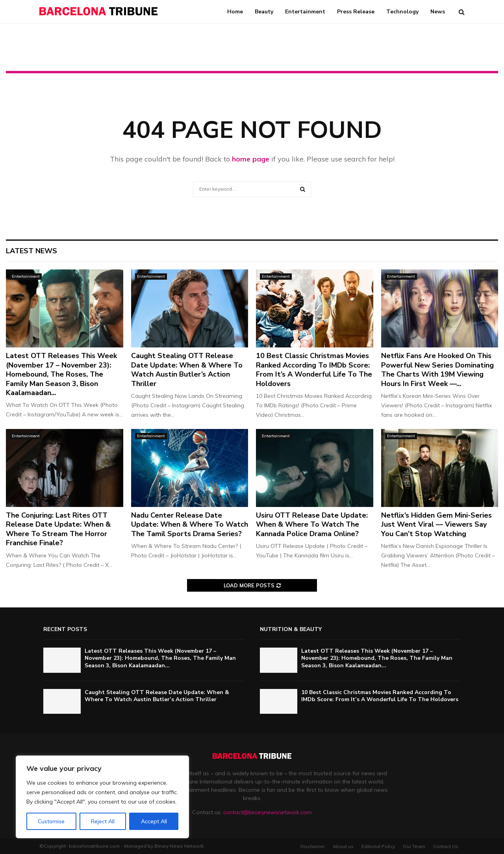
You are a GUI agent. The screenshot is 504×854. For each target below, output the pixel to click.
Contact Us (446, 846)
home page (251, 159)
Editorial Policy (378, 846)
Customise (51, 821)
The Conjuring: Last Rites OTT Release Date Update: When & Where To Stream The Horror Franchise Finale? (58, 529)
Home (235, 12)
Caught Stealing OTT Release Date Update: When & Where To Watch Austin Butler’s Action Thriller (187, 369)
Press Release (356, 12)
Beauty (264, 12)
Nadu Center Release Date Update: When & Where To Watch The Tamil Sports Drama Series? (190, 524)
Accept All (154, 821)
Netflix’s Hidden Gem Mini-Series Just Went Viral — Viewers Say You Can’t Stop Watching (436, 524)
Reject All (103, 821)
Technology (402, 12)
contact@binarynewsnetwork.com (268, 812)
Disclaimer (313, 846)
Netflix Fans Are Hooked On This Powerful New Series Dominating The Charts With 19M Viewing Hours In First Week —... (437, 369)
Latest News (31, 251)
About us (343, 846)
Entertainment (305, 12)
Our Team (414, 846)
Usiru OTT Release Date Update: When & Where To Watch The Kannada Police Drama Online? (312, 524)
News (438, 12)
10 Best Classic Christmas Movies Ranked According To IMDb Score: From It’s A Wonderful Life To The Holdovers (314, 369)
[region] (102, 797)
